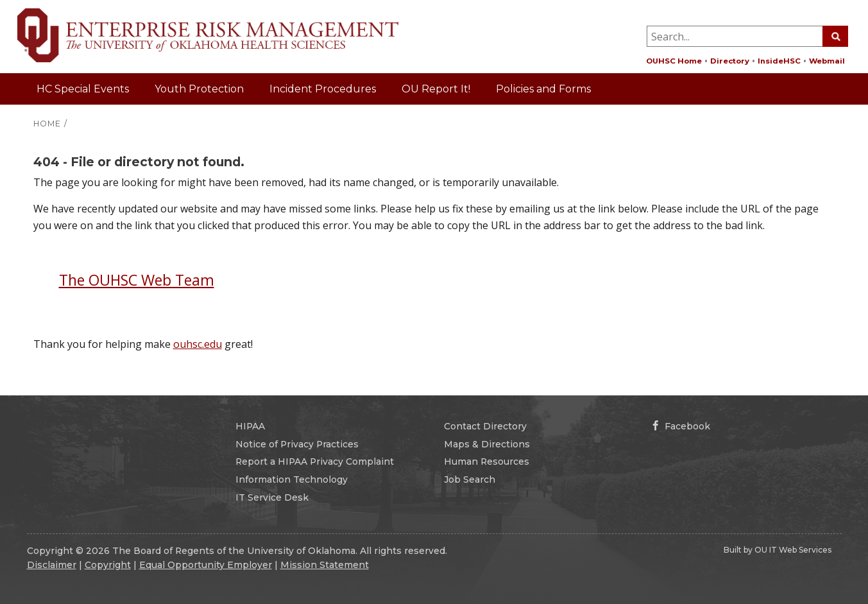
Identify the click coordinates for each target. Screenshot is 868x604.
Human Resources (487, 462)
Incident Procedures (323, 89)
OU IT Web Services (793, 550)
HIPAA (250, 426)
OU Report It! (436, 89)
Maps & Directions (487, 444)
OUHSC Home (674, 61)
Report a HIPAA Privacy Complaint (315, 462)
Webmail (827, 61)
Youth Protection (199, 89)
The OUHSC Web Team (137, 280)
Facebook (681, 426)
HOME (47, 124)
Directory (730, 61)
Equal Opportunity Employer (206, 565)
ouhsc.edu (198, 344)
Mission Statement (325, 565)
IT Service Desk (272, 497)
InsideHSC (779, 61)
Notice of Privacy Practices (297, 444)
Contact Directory (485, 426)
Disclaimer (52, 565)
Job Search (470, 479)
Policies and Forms (543, 89)
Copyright (108, 565)
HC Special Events (83, 89)
